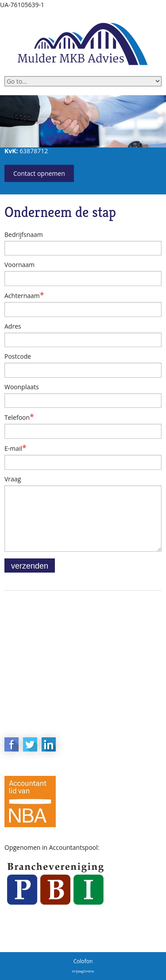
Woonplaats (22, 387)
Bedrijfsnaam (24, 234)
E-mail (15, 448)
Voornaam (19, 265)
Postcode (18, 356)
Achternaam (24, 295)
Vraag (13, 479)
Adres (13, 326)
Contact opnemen (39, 173)
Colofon (83, 961)
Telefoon (19, 417)
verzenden (30, 566)
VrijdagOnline (83, 971)
